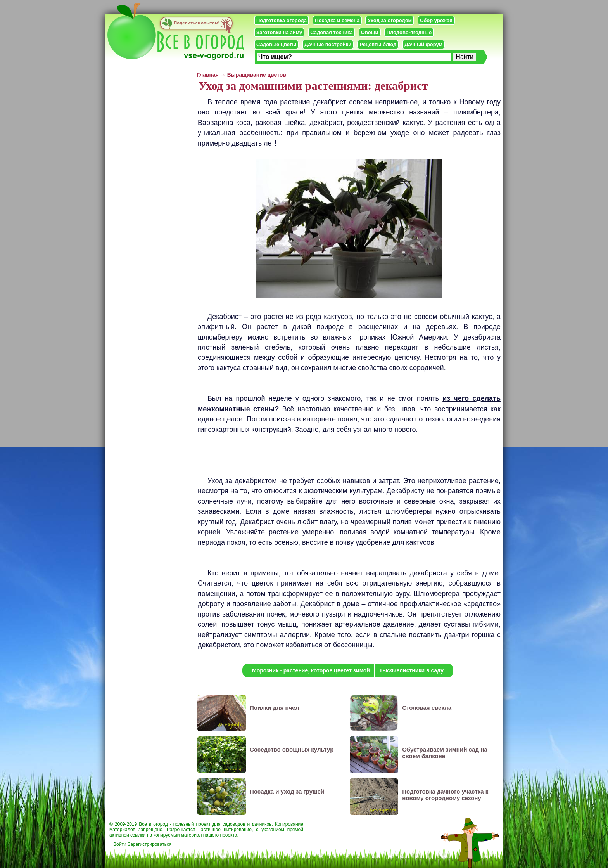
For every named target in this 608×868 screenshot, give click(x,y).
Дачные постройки (328, 44)
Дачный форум (423, 44)
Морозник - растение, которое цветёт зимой (311, 670)
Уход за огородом (390, 20)
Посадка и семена (337, 20)
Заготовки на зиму (279, 32)
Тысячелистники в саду (411, 670)
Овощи (370, 32)
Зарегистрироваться (149, 844)
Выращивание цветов (257, 75)
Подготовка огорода (282, 20)
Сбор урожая (436, 20)
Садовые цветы (276, 44)
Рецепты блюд (378, 44)
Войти (120, 844)
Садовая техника (331, 32)
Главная (208, 75)
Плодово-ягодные (409, 32)
